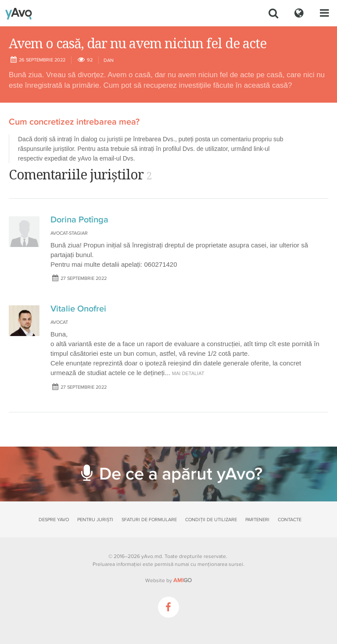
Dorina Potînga (79, 220)
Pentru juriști (95, 520)
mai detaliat (188, 373)
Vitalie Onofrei (78, 309)
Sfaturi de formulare (149, 520)
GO (183, 580)
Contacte (290, 520)
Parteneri (257, 520)
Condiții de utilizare (211, 520)
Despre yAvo (54, 520)
